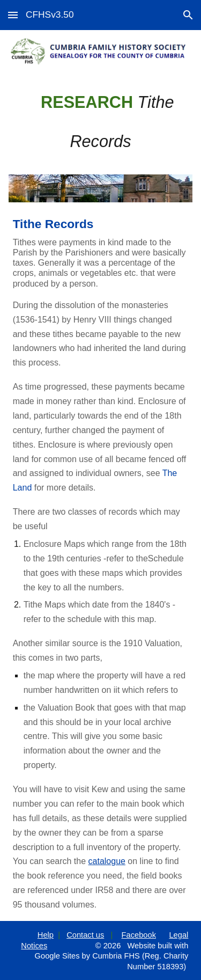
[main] (101, 122)
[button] (13, 15)
